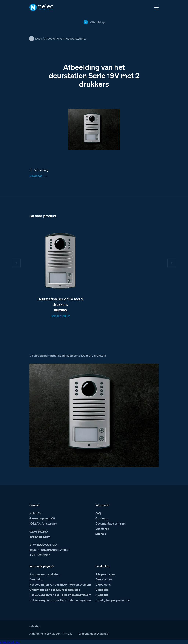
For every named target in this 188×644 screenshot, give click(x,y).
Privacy (68, 634)
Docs (39, 38)
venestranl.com (10, 642)
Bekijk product (60, 316)
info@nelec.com (40, 537)
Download (36, 176)
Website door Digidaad (93, 634)
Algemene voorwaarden (45, 634)
